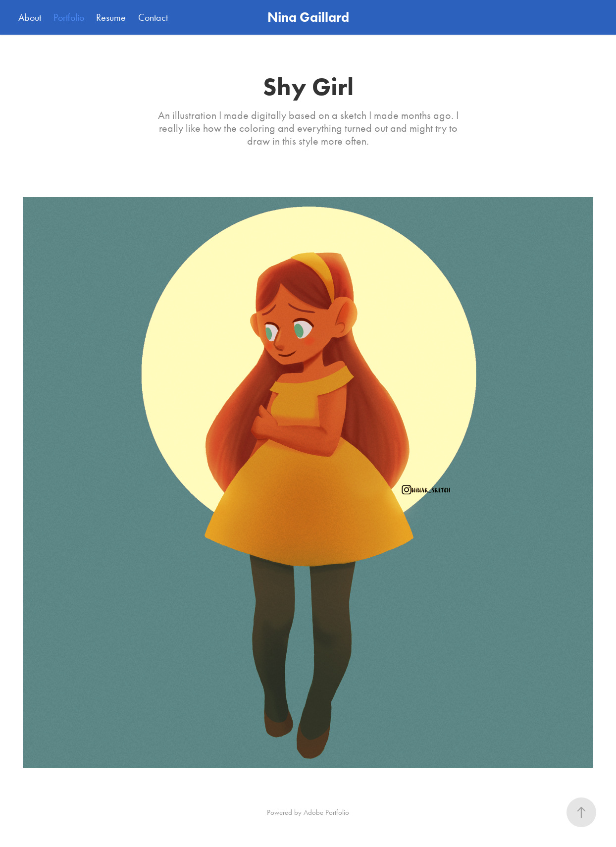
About (30, 17)
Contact (153, 17)
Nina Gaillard (308, 17)
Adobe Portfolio (326, 812)
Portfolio (69, 17)
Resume (111, 17)
